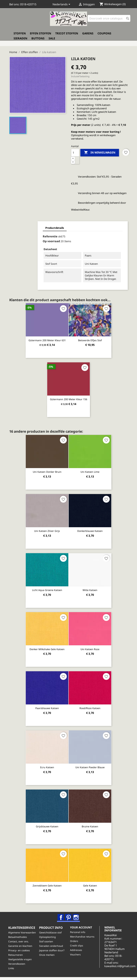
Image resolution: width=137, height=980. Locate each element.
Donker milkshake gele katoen (47, 647)
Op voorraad (28, 240)
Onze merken (48, 954)
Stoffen (20, 36)
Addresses (77, 949)
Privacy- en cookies (20, 953)
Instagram (76, 915)
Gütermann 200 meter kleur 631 (47, 339)
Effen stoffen (41, 36)
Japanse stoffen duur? (53, 950)
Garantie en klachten (21, 949)
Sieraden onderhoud (52, 945)
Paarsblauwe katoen (47, 706)
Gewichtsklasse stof (51, 932)
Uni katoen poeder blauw (90, 765)
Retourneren (17, 958)
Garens (88, 36)
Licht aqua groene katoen (47, 588)
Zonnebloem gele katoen (47, 883)
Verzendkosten (18, 967)
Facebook (61, 915)
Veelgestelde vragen (21, 962)
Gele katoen (90, 883)
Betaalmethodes (19, 940)
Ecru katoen (47, 765)
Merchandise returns (83, 936)
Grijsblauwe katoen (47, 824)
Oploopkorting (48, 936)
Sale (52, 41)
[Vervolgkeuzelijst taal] (62, 5)
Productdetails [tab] (32, 226)
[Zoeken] (109, 21)
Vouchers (76, 954)
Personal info (79, 931)
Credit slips (78, 945)
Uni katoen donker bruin (47, 470)
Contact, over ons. (20, 944)
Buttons (38, 41)
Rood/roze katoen (90, 706)
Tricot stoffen (67, 36)
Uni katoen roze (90, 647)
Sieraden (20, 41)
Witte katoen (90, 588)
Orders (75, 940)
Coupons (104, 36)
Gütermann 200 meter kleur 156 (69, 398)
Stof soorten (47, 941)
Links (12, 971)
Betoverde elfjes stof (90, 339)
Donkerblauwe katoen (90, 529)
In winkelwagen (100, 151)
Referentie (27, 235)
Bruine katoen (90, 824)
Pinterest (69, 915)
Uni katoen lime (90, 470)
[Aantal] (75, 151)
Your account (82, 927)
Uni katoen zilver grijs (47, 529)
